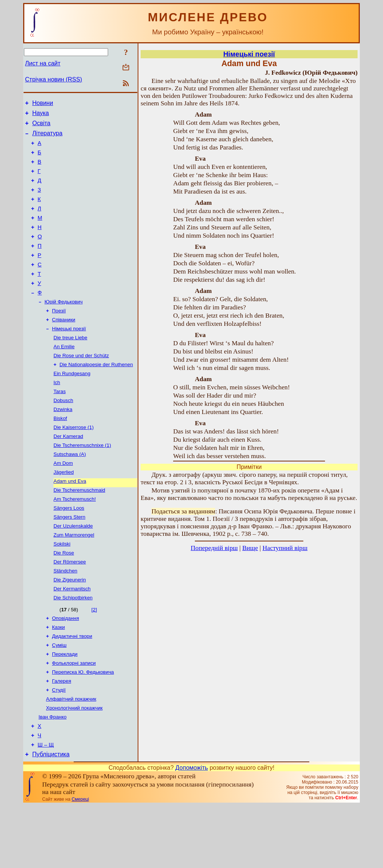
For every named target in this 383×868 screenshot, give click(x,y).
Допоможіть (192, 830)
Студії (59, 746)
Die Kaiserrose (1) (73, 462)
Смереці (80, 862)
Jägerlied (64, 511)
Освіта (41, 126)
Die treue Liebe (70, 365)
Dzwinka (63, 443)
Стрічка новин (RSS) (53, 79)
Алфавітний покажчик (71, 755)
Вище (250, 548)
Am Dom (63, 501)
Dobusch (63, 433)
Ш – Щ (46, 806)
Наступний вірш (285, 548)
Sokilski (62, 588)
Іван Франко (53, 775)
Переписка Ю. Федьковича (83, 726)
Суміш (59, 697)
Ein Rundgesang (72, 404)
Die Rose (64, 598)
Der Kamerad (68, 472)
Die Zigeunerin (70, 627)
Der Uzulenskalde (73, 569)
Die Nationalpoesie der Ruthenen (96, 394)
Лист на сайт (43, 63)
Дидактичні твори (72, 687)
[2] (94, 659)
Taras (60, 423)
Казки (58, 678)
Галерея (62, 736)
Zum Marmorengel (74, 579)
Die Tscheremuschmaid (79, 530)
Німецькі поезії (69, 355)
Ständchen (65, 617)
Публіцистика (51, 817)
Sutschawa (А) (70, 491)
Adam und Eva (70, 520)
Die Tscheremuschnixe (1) (82, 481)
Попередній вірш (214, 548)
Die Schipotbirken (73, 647)
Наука (41, 115)
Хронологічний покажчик (74, 765)
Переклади (65, 707)
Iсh (57, 413)
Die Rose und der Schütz (81, 384)
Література (47, 138)
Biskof (60, 452)
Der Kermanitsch (72, 637)
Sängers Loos (69, 549)
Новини (43, 104)
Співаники (64, 345)
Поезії (59, 336)
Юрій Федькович (64, 326)
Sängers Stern (69, 559)
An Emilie (64, 375)
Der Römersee (70, 608)
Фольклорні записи (74, 716)
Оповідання (65, 668)
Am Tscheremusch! (75, 540)
